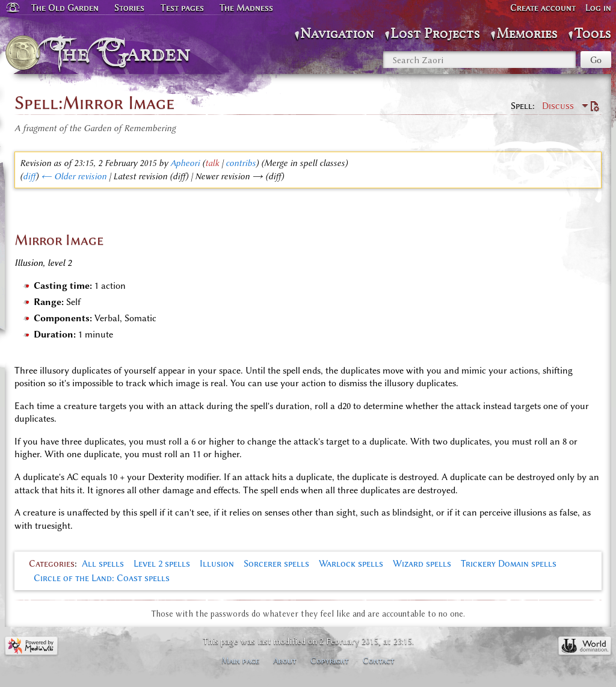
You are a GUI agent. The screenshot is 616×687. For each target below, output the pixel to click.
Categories (52, 564)
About (285, 661)
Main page (240, 661)
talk (212, 163)
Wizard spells (422, 564)
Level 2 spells (162, 564)
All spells (103, 564)
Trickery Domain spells (509, 564)
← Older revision (74, 176)
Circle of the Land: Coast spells (102, 578)
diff (29, 176)
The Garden (124, 53)
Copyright (330, 661)
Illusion (217, 564)
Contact (379, 661)
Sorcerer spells (276, 564)
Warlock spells (351, 564)
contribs (241, 163)
